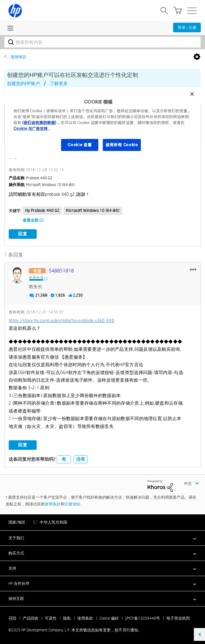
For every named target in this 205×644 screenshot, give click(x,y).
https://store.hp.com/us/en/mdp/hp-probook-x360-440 (61, 320)
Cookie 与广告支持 (31, 129)
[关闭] (192, 94)
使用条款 (53, 504)
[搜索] (102, 42)
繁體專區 (18, 57)
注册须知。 (74, 504)
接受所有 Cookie (122, 145)
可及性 (51, 618)
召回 (12, 618)
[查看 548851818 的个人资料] (61, 271)
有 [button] (64, 459)
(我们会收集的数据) (39, 123)
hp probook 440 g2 (42, 210)
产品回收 (31, 618)
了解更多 (59, 83)
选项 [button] (197, 57)
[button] (193, 269)
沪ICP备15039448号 (143, 618)
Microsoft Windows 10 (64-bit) (93, 210)
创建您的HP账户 (24, 83)
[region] (102, 123)
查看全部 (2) (33, 220)
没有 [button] (81, 459)
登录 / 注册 (187, 27)
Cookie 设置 (80, 145)
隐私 (67, 618)
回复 (23, 234)
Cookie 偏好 (109, 618)
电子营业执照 (178, 618)
